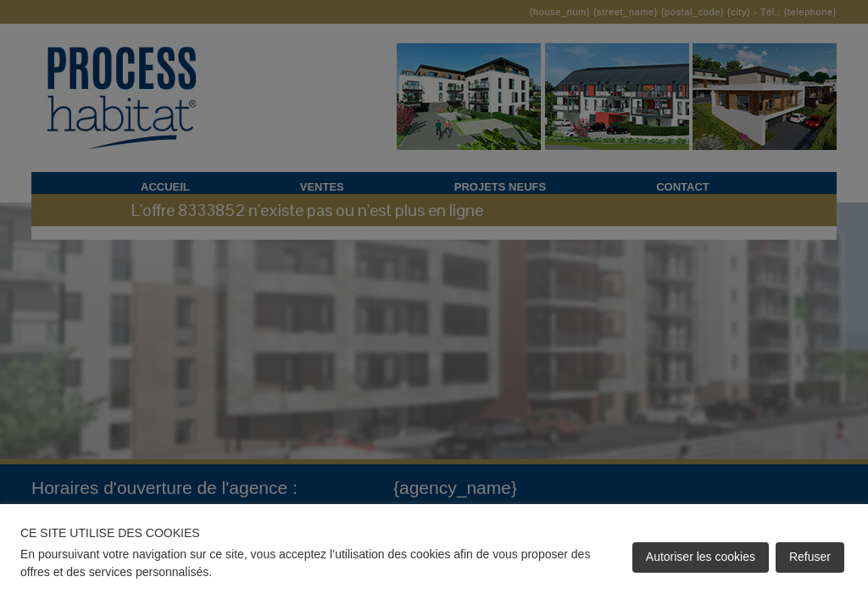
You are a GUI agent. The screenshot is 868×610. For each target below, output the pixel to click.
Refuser (810, 557)
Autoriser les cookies (701, 557)
